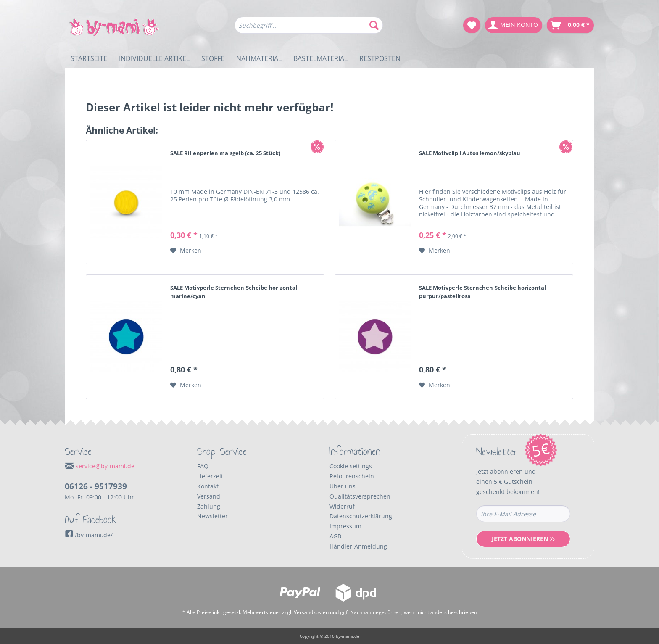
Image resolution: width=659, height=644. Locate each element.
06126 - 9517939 (96, 486)
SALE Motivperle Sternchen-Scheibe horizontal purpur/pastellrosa (482, 292)
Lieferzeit (210, 476)
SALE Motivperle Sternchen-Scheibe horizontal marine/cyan (234, 292)
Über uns (343, 486)
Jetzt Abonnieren (523, 539)
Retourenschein (352, 476)
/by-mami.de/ (89, 535)
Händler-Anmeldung (358, 546)
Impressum (345, 526)
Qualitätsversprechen (360, 496)
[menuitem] (309, 29)
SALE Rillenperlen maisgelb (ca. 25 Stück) (225, 153)
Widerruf (342, 506)
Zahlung (209, 506)
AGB (335, 536)
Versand (209, 496)
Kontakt (208, 486)
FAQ (203, 466)
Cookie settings (351, 466)
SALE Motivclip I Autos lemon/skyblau (470, 153)
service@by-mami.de (105, 466)
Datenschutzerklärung (361, 516)
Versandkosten (311, 612)
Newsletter (212, 516)
